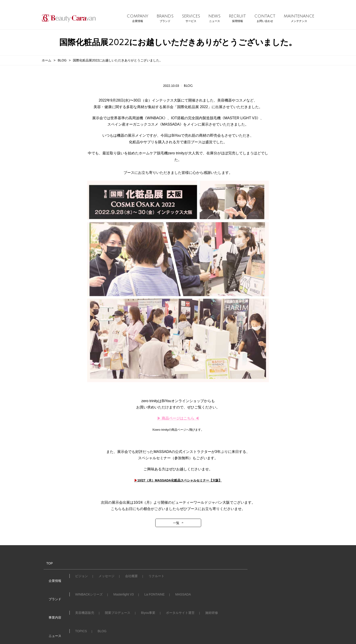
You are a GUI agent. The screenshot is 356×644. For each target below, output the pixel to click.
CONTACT (265, 19)
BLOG (62, 60)
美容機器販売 (85, 594)
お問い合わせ (54, 611)
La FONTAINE (155, 586)
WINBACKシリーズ (89, 586)
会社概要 (131, 577)
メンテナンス (195, 611)
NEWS (214, 19)
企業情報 (50, 577)
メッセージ (106, 577)
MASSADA (183, 586)
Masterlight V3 (123, 586)
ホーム (47, 60)
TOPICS (81, 603)
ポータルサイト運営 (180, 594)
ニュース (50, 602)
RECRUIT (237, 19)
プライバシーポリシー (232, 611)
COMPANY (137, 19)
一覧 (176, 524)
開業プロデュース (118, 594)
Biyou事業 (148, 594)
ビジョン (82, 577)
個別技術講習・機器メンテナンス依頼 (148, 611)
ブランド (50, 585)
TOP (45, 565)
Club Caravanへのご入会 (93, 611)
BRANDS (165, 19)
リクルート (156, 577)
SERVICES (191, 19)
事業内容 (50, 594)
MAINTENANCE (299, 19)
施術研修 (212, 594)
